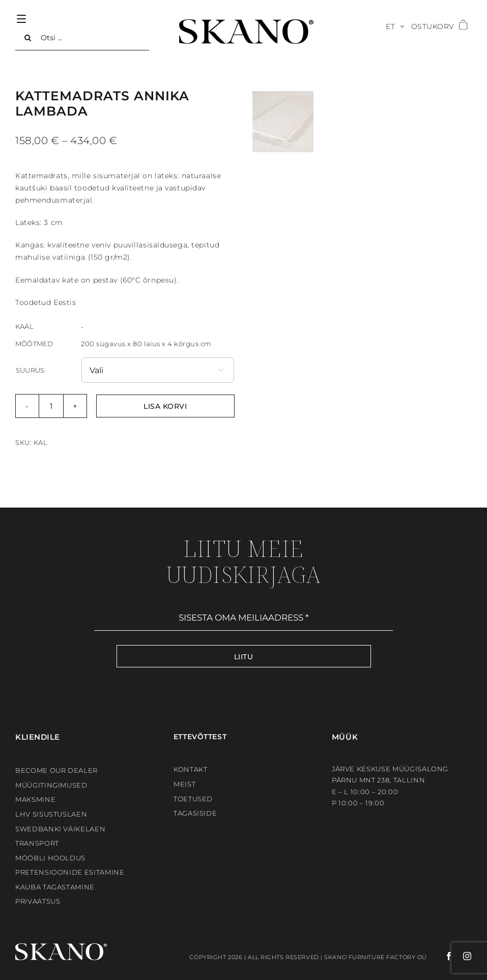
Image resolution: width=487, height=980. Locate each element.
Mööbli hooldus (50, 858)
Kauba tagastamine (55, 887)
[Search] (28, 38)
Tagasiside (195, 813)
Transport (37, 843)
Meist (184, 784)
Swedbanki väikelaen (60, 829)
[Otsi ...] (82, 38)
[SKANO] (246, 23)
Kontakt (191, 769)
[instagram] (462, 956)
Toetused (193, 799)
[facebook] (440, 956)
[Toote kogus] (51, 406)
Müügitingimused (51, 785)
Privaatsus (38, 901)
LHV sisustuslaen (51, 814)
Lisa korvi (165, 406)
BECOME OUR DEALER (56, 770)
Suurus (30, 370)
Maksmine (35, 799)
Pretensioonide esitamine (70, 872)
